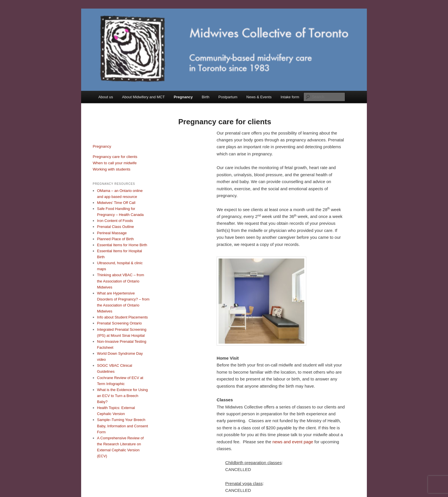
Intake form (290, 97)
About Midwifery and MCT (143, 97)
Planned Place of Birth (116, 239)
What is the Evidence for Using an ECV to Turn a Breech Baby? (123, 396)
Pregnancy (183, 97)
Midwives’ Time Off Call (116, 203)
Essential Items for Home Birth (122, 245)
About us (106, 97)
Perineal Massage (112, 233)
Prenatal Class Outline (116, 227)
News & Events (259, 97)
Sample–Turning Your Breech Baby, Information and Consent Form (123, 426)
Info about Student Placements (123, 317)
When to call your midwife (115, 163)
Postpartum (228, 97)
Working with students (112, 169)
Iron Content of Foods (115, 221)
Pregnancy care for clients (115, 157)
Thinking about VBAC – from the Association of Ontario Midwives (121, 281)
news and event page (293, 442)
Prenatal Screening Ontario (120, 323)
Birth (206, 97)
